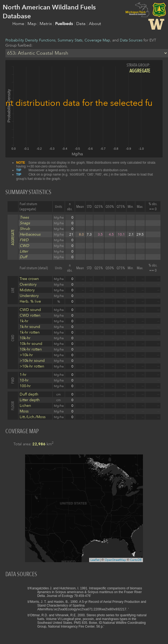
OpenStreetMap (115, 560)
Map (32, 24)
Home (19, 24)
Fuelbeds (65, 24)
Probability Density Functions (30, 40)
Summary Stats (70, 40)
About (95, 24)
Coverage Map (97, 40)
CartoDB (136, 560)
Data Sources (131, 40)
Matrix (46, 24)
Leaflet (95, 560)
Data (81, 24)
